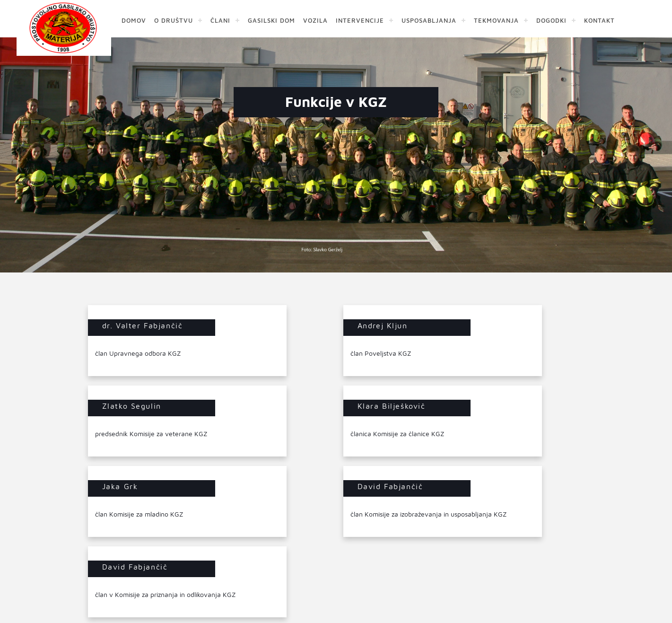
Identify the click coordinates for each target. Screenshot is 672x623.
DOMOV (134, 20)
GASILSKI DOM (271, 20)
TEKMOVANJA (496, 20)
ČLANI (220, 20)
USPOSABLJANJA (429, 20)
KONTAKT (599, 20)
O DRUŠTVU (174, 20)
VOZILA (315, 20)
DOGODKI (551, 20)
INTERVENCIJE (360, 20)
